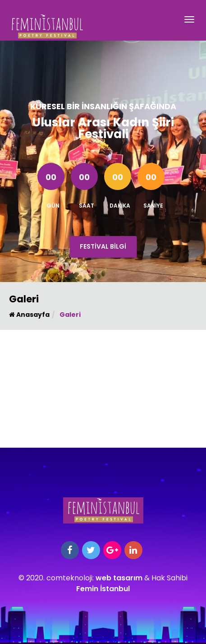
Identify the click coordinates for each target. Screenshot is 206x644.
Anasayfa (29, 315)
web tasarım (119, 578)
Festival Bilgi (103, 246)
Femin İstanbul (103, 589)
